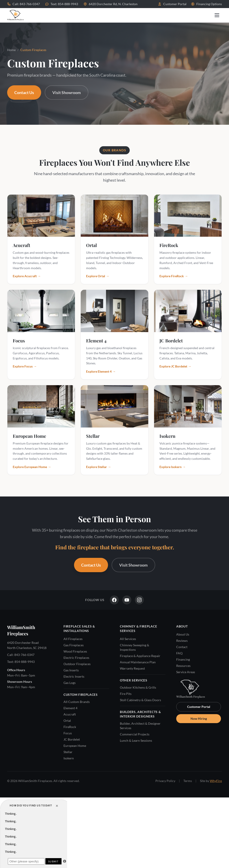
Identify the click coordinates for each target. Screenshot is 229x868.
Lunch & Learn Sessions (136, 740)
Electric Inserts (74, 676)
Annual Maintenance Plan (138, 662)
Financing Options (206, 4)
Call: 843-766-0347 (23, 4)
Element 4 (70, 708)
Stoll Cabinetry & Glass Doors (140, 700)
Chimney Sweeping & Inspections (135, 647)
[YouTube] (127, 600)
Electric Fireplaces (76, 658)
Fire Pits (126, 694)
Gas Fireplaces (74, 645)
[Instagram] (139, 600)
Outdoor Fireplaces (77, 664)
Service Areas (186, 672)
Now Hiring (199, 719)
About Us (183, 634)
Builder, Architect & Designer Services (140, 726)
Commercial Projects (135, 734)
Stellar (68, 752)
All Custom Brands (77, 702)
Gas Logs (70, 683)
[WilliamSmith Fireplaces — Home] (15, 15)
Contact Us (24, 92)
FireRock (70, 727)
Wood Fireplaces (75, 651)
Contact (182, 647)
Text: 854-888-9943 (62, 4)
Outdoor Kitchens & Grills (138, 687)
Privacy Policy (165, 781)
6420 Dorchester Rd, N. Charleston (110, 4)
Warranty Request (132, 668)
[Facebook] (114, 600)
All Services (128, 639)
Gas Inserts (71, 670)
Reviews (182, 641)
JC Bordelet (72, 739)
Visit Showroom (67, 92)
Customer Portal (172, 4)
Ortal (67, 721)
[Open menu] (217, 15)
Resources (183, 666)
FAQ (179, 653)
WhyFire (216, 781)
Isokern (69, 758)
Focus (68, 733)
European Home (75, 746)
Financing (183, 659)
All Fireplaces (73, 639)
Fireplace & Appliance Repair (140, 656)
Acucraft (70, 714)
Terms (188, 781)
